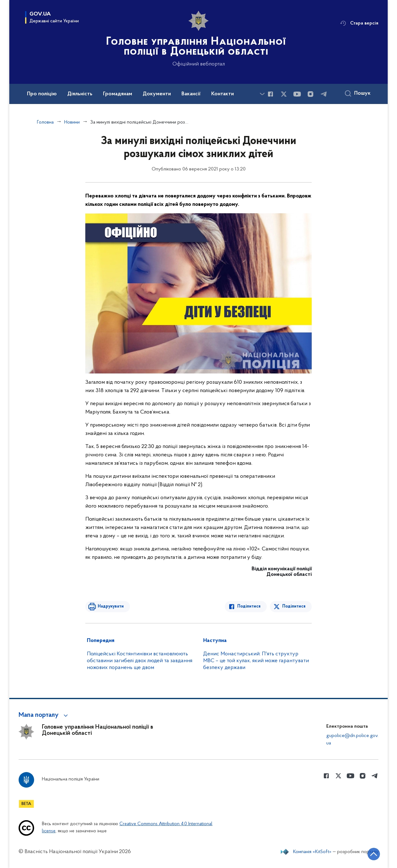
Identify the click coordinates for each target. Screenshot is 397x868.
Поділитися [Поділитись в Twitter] (294, 606)
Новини (72, 122)
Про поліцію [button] (42, 94)
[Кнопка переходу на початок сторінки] (374, 854)
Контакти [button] (223, 94)
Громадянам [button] (118, 94)
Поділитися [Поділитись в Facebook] (249, 606)
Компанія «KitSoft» (312, 852)
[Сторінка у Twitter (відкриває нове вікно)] (284, 94)
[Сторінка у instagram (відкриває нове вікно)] (310, 94)
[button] (44, 715)
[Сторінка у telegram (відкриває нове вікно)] (324, 94)
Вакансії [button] (191, 94)
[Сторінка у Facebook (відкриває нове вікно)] (270, 94)
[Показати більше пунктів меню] (262, 94)
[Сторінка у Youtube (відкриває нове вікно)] (297, 94)
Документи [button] (157, 94)
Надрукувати (111, 606)
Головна (45, 122)
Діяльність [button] (80, 94)
